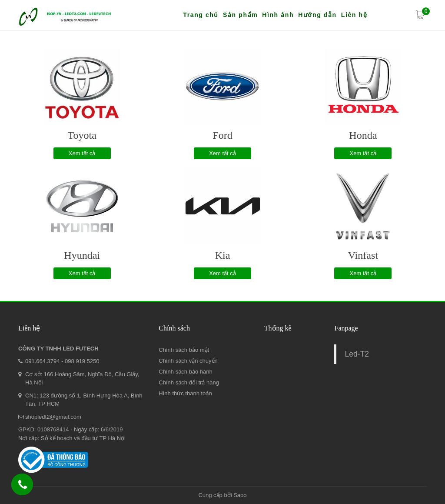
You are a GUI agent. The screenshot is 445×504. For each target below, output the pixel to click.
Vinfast (363, 255)
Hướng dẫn (317, 15)
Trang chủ (201, 15)
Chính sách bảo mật (184, 350)
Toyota (82, 135)
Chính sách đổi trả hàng (189, 382)
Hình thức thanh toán (185, 393)
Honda (363, 135)
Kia (223, 255)
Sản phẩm (240, 15)
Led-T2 (357, 354)
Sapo (240, 495)
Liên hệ (354, 15)
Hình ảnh (278, 15)
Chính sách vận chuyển (188, 361)
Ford (222, 135)
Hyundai (82, 255)
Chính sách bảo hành (185, 372)
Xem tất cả (82, 153)
